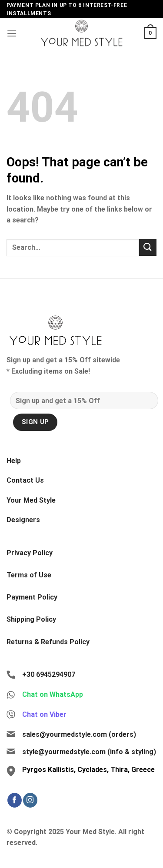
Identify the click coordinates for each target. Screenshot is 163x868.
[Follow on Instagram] (30, 800)
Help (14, 461)
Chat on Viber (44, 714)
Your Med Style (31, 500)
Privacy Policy (30, 553)
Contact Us (25, 480)
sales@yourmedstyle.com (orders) (79, 734)
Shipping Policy (31, 619)
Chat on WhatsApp (53, 694)
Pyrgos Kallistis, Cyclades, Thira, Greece (88, 770)
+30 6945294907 (49, 674)
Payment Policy (32, 597)
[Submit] (148, 247)
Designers (23, 520)
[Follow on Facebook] (15, 800)
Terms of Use (29, 575)
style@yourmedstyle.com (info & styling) (89, 752)
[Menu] (12, 33)
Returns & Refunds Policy (48, 642)
